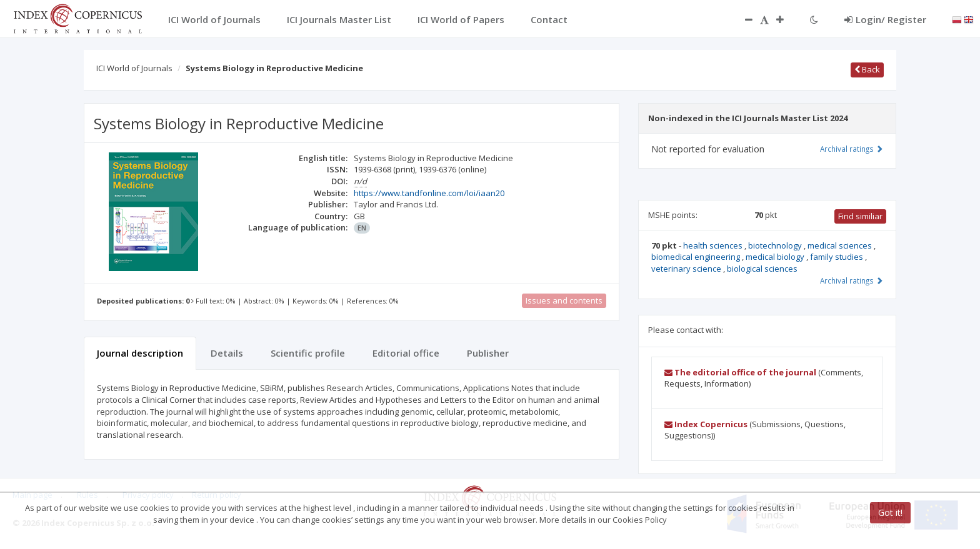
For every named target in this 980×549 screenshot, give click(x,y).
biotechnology (776, 245)
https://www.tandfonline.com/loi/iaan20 (429, 193)
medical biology (776, 257)
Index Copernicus (706, 424)
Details (227, 353)
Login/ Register (885, 19)
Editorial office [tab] (406, 353)
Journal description (140, 353)
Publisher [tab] (488, 353)
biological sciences (762, 269)
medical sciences (841, 245)
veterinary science (687, 269)
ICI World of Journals (134, 68)
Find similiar (860, 216)
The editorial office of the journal (740, 372)
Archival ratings (852, 149)
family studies (837, 257)
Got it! (890, 512)
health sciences (714, 245)
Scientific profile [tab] (308, 353)
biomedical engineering (697, 257)
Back (867, 69)
